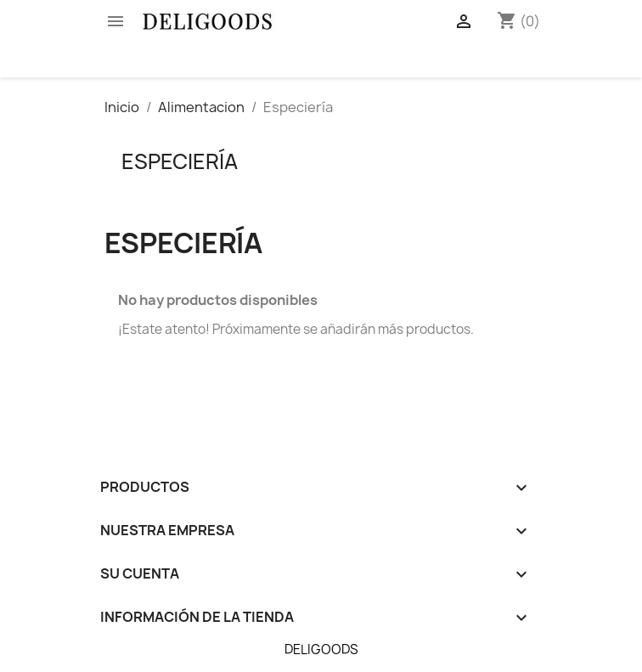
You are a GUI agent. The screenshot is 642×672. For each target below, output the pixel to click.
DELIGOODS (321, 649)
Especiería (180, 161)
